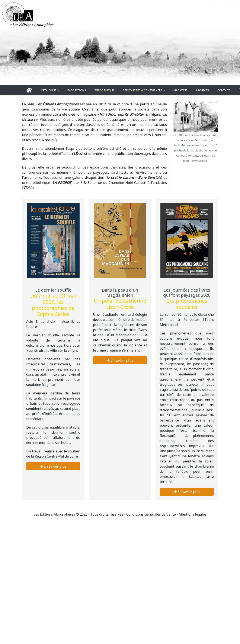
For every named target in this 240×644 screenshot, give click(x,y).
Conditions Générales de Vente (151, 514)
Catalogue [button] (49, 90)
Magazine (180, 90)
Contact (224, 90)
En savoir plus (53, 466)
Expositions (77, 90)
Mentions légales (193, 514)
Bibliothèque (104, 90)
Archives (202, 90)
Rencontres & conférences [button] (143, 90)
